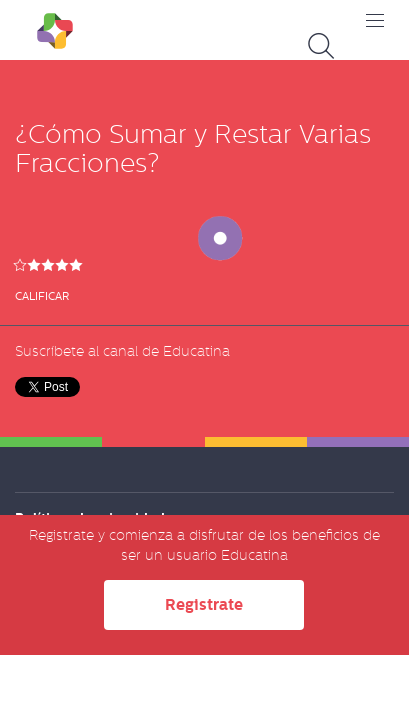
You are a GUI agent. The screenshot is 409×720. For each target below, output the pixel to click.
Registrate (204, 604)
